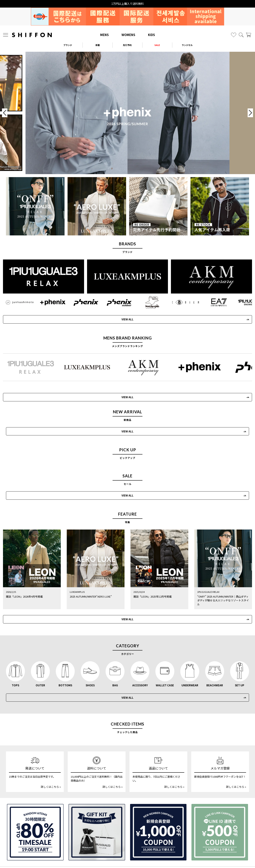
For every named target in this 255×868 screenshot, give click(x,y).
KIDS (152, 35)
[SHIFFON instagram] (115, 857)
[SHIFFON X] (124, 857)
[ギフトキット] (97, 809)
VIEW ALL (123, 319)
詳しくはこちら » (51, 763)
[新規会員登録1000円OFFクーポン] (158, 809)
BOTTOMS (65, 662)
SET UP (240, 662)
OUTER (40, 662)
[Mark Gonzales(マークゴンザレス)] (147, 302)
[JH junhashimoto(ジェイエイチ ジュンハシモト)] (17, 302)
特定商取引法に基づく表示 (176, 847)
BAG (115, 662)
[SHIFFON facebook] (140, 857)
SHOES (90, 662)
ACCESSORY (140, 662)
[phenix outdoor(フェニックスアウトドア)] (115, 302)
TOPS (15, 662)
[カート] (249, 35)
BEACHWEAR (215, 662)
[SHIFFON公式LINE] (132, 857)
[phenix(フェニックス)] (82, 302)
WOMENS (128, 35)
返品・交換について (79, 847)
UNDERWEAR (190, 662)
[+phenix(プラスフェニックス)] (50, 302)
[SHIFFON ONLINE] (32, 35)
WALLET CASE (165, 662)
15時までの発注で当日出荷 (127, 4)
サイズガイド (30, 847)
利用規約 (225, 847)
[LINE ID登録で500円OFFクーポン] (220, 809)
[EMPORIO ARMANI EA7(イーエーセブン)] (212, 302)
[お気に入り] (234, 35)
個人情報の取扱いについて (127, 847)
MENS (104, 35)
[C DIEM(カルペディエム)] (179, 302)
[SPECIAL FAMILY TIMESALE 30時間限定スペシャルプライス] (35, 809)
